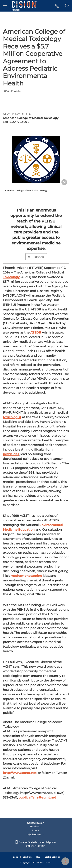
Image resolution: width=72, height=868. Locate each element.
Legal (16, 857)
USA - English (13, 91)
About (36, 830)
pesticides (11, 454)
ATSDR (36, 332)
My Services (36, 834)
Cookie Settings (52, 857)
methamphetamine (26, 576)
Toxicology (11, 277)
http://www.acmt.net (20, 773)
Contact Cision (36, 823)
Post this (36, 257)
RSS (38, 857)
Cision (41, 863)
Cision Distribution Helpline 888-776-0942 (36, 844)
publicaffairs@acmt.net (37, 797)
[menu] (5, 6)
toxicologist (12, 417)
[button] (57, 6)
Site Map (27, 857)
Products (36, 827)
